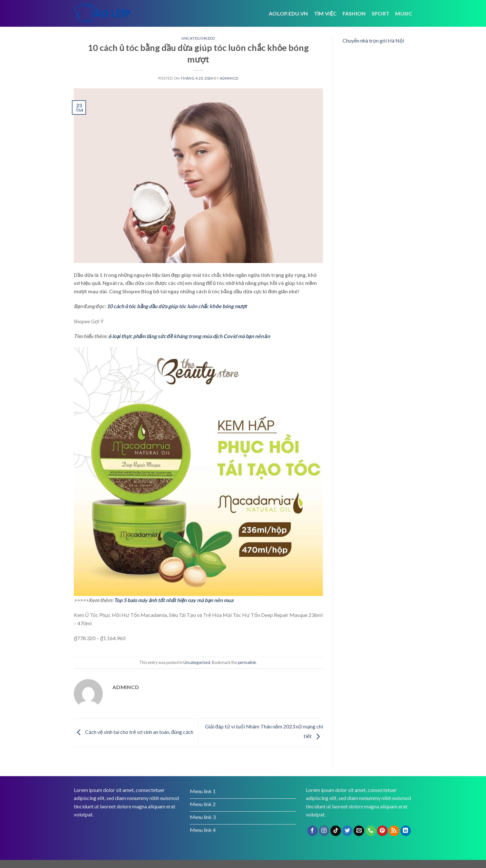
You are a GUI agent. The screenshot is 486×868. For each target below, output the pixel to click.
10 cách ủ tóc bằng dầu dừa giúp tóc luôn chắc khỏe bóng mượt (177, 306)
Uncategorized (198, 38)
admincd (229, 78)
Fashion (354, 13)
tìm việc (325, 13)
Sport (381, 13)
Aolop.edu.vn (288, 13)
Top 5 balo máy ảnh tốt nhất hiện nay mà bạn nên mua (174, 600)
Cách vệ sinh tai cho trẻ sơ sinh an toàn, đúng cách (134, 732)
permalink (247, 662)
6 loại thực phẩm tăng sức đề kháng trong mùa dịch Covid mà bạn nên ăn (189, 336)
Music (404, 13)
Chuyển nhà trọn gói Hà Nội (373, 40)
